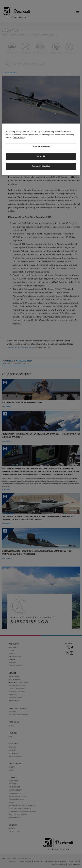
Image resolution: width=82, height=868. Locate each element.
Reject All (41, 156)
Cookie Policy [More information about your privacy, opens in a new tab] (19, 137)
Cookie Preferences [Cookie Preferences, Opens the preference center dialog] (41, 146)
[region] (41, 149)
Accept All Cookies (41, 166)
